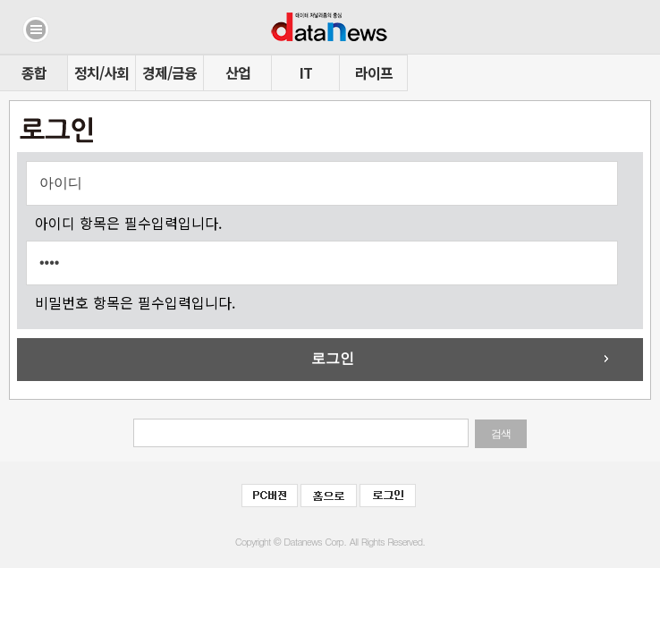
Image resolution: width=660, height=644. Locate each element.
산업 (238, 72)
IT (306, 72)
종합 (34, 72)
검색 (501, 434)
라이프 (374, 72)
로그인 (333, 358)
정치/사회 (102, 72)
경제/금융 (169, 72)
